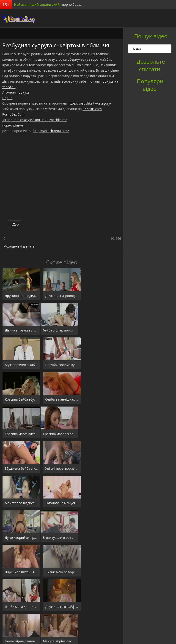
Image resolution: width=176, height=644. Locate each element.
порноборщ (17, 18)
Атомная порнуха (16, 92)
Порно (7, 98)
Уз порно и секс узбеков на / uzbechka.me (35, 120)
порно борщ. (72, 4)
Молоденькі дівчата (19, 246)
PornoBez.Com (13, 114)
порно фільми (13, 125)
